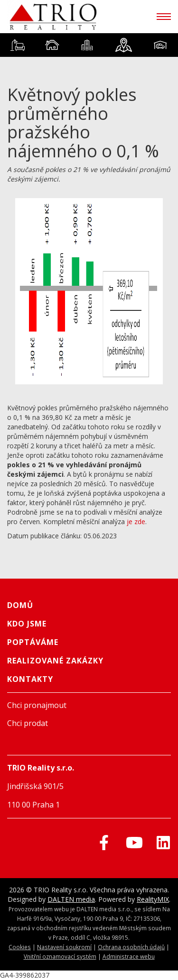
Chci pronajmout (37, 705)
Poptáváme (33, 642)
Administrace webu (129, 956)
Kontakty (30, 679)
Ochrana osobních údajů (131, 947)
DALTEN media (71, 899)
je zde (136, 522)
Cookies (20, 947)
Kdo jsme (27, 624)
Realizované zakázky (55, 661)
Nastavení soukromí (64, 947)
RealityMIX (153, 899)
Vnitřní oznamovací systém (60, 956)
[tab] (17, 45)
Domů (20, 605)
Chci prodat (28, 723)
